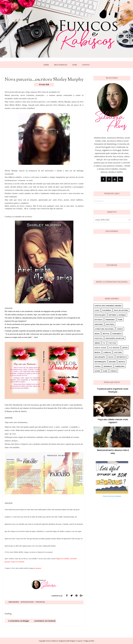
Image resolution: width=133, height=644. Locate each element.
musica (122, 362)
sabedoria (120, 366)
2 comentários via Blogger (17, 621)
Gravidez (99, 324)
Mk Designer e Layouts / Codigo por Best (81, 641)
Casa (97, 310)
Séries (97, 343)
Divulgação (100, 315)
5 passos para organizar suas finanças (113, 390)
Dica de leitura (121, 310)
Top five (112, 343)
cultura (118, 352)
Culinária (107, 310)
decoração (100, 357)
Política (99, 338)
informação (100, 362)
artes (125, 348)
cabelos (107, 352)
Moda (97, 334)
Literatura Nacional (104, 329)
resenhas (108, 366)
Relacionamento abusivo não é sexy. (113, 452)
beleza (97, 352)
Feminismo (110, 320)
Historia (110, 324)
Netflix (106, 334)
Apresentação (27, 602)
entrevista (122, 357)
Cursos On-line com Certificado (112, 496)
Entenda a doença (117, 315)
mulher (112, 362)
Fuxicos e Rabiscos (52, 641)
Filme (120, 320)
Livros (120, 329)
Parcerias (40, 602)
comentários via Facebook (43, 621)
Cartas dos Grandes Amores (108, 306)
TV (104, 343)
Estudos (99, 320)
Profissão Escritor (115, 338)
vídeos (114, 371)
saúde (97, 371)
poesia (98, 366)
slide (105, 371)
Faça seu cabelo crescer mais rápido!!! (113, 421)
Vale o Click (100, 348)
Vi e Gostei (114, 348)
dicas (111, 357)
